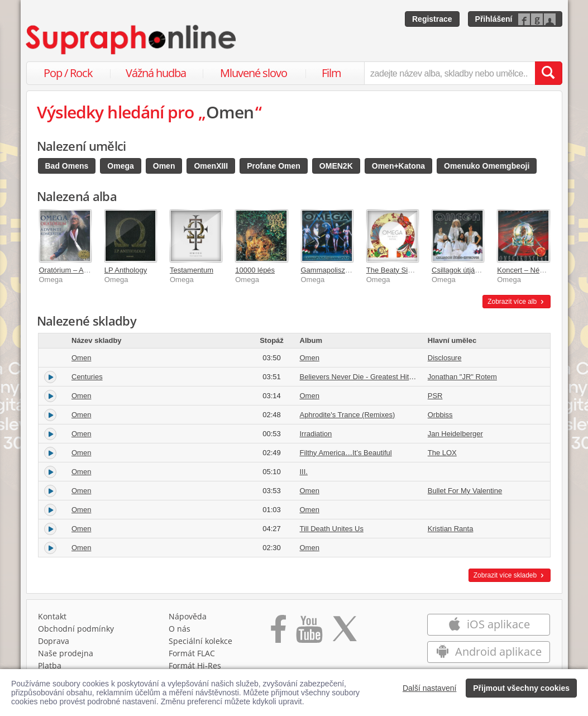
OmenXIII (211, 166)
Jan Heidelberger (455, 434)
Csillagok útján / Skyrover (473, 270)
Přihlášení (494, 19)
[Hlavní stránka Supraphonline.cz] (132, 40)
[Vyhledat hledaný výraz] (548, 73)
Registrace (432, 19)
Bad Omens (67, 166)
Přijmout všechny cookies (521, 688)
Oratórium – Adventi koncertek (88, 270)
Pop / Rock (68, 73)
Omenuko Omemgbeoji (487, 166)
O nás (180, 629)
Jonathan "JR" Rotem (462, 377)
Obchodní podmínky (76, 629)
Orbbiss (440, 415)
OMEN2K (336, 166)
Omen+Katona (398, 166)
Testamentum (192, 270)
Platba (50, 665)
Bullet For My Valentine (465, 491)
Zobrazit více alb (516, 302)
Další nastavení (430, 688)
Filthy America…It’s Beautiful (346, 453)
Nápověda (188, 616)
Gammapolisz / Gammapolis (346, 270)
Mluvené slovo (254, 73)
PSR (435, 396)
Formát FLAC (192, 653)
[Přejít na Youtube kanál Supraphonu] (309, 633)
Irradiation (316, 434)
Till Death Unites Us (332, 529)
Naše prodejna (66, 653)
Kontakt (52, 616)
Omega (120, 166)
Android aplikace (489, 651)
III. (304, 472)
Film (331, 73)
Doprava (54, 641)
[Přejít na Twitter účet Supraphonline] (345, 633)
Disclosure (445, 358)
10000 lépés (255, 270)
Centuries (87, 377)
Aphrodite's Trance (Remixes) (348, 415)
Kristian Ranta (451, 529)
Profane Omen (274, 166)
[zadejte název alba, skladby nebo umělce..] (449, 73)
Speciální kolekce (200, 641)
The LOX (442, 453)
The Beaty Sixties (395, 270)
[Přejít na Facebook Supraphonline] (278, 633)
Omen (164, 166)
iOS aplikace (489, 624)
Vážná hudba (156, 73)
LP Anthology (126, 270)
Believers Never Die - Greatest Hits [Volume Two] (379, 377)
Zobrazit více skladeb (510, 575)
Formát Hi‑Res (195, 665)
